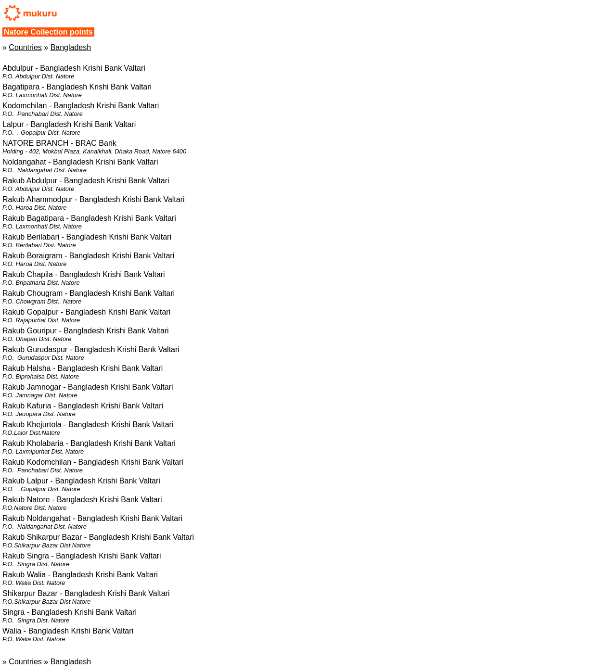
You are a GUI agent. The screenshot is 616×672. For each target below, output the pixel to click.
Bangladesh (71, 47)
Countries (25, 47)
